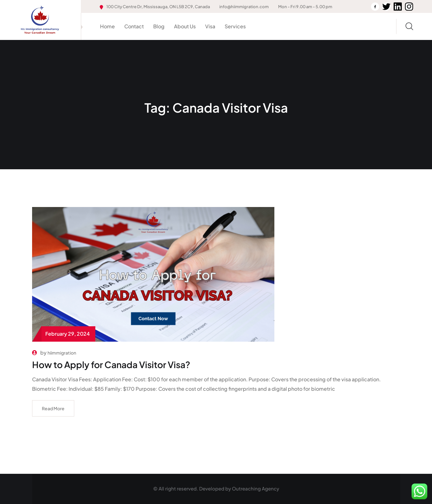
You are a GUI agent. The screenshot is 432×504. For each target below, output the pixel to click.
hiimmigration (62, 353)
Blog (159, 26)
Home (107, 26)
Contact (134, 26)
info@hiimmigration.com (244, 7)
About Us (185, 26)
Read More (53, 408)
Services (235, 26)
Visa (210, 26)
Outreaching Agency (255, 488)
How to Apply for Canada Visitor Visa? (111, 364)
